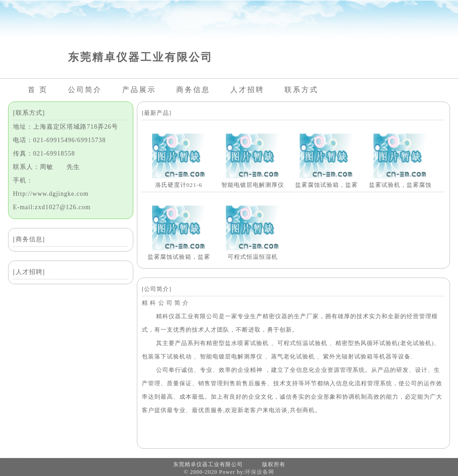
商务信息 (193, 90)
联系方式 (301, 90)
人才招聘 (247, 90)
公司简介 (85, 90)
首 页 (38, 90)
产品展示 (139, 90)
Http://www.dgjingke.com (51, 194)
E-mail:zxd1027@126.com (52, 207)
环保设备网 (260, 472)
